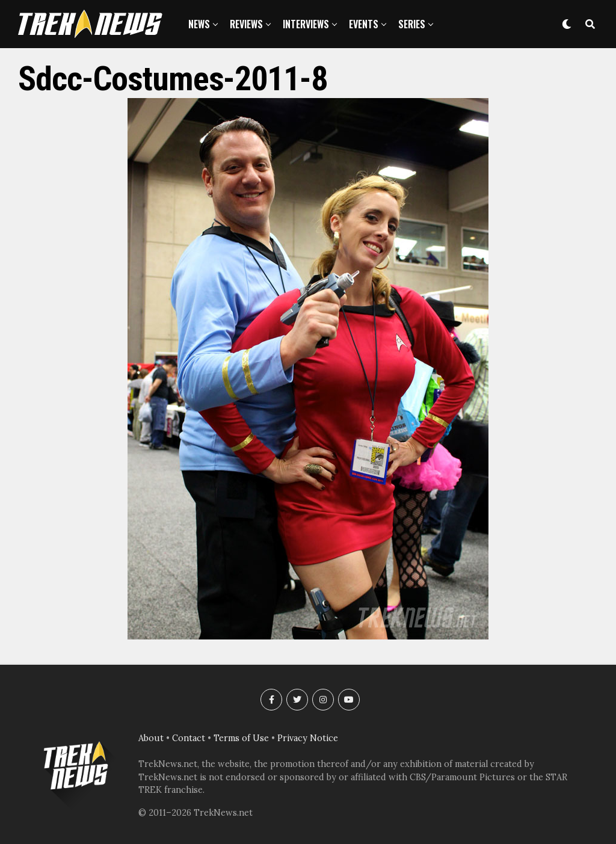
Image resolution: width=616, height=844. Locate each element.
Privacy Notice (308, 738)
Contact (189, 738)
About (151, 738)
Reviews (246, 24)
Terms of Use (241, 738)
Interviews (306, 24)
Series (412, 24)
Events (364, 24)
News (199, 24)
